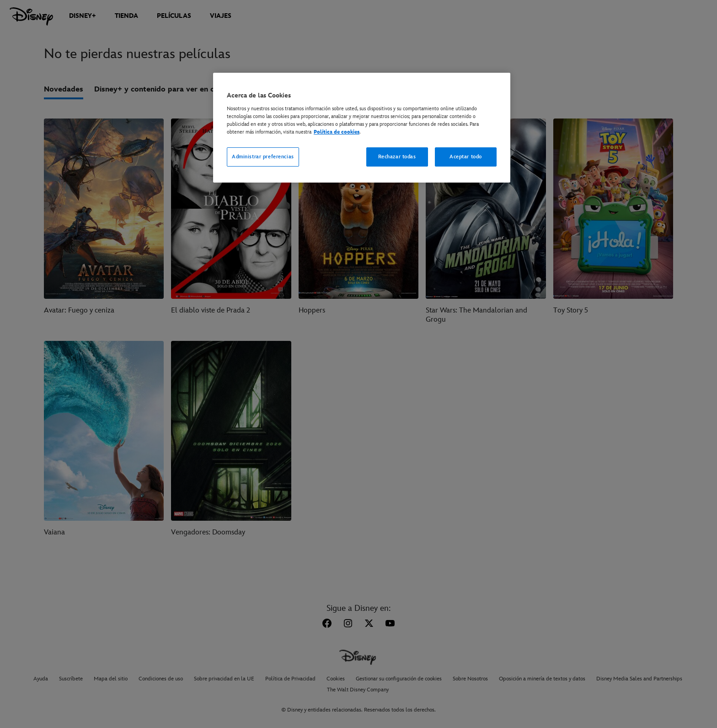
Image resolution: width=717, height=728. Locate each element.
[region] (362, 128)
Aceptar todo (466, 157)
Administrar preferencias (263, 157)
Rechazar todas (397, 157)
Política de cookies (337, 132)
